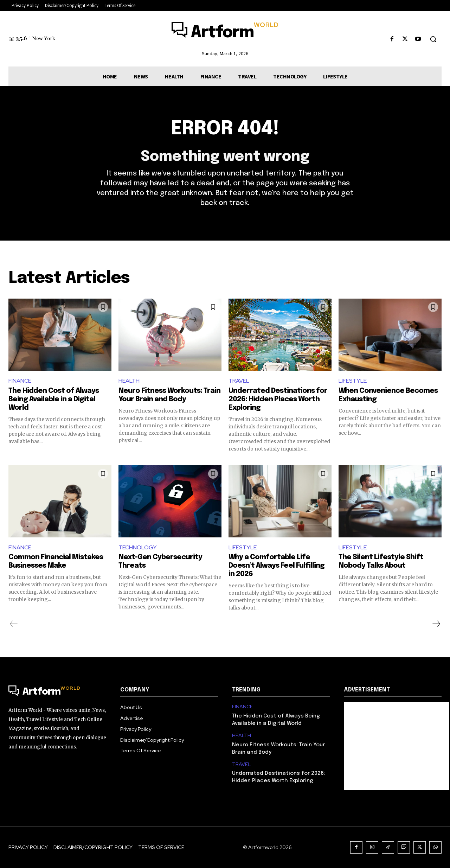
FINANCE (20, 381)
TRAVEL (239, 381)
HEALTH (129, 381)
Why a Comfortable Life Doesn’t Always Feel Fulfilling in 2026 (277, 566)
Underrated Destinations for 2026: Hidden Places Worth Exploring (278, 399)
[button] (433, 39)
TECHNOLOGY (138, 547)
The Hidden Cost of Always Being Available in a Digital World (54, 399)
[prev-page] (14, 624)
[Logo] (225, 33)
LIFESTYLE (353, 381)
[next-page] (436, 624)
